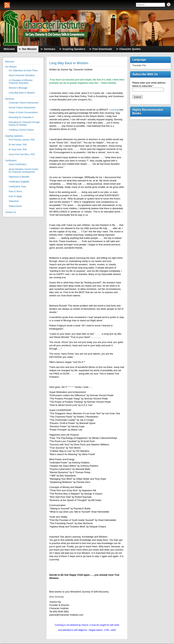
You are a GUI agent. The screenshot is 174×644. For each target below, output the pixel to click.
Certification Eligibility (19, 182)
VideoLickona (15, 206)
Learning (114, 110)
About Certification (18, 164)
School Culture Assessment (22, 108)
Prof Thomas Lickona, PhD (22, 140)
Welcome (10, 62)
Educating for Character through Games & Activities (24, 124)
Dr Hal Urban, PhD (18, 145)
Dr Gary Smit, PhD (18, 150)
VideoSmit (14, 201)
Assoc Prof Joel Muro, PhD (22, 154)
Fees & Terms (15, 191)
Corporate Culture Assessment (23, 103)
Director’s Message (18, 88)
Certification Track (17, 187)
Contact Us (10, 212)
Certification (11, 161)
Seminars (10, 99)
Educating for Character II (21, 117)
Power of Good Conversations (23, 112)
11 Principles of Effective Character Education (21, 82)
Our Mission (11, 67)
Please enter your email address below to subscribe (149, 84)
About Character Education (22, 75)
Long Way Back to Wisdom (22, 93)
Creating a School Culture (21, 130)
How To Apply (15, 196)
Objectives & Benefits (19, 177)
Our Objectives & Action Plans (23, 71)
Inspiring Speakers (14, 136)
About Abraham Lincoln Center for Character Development (23, 171)
